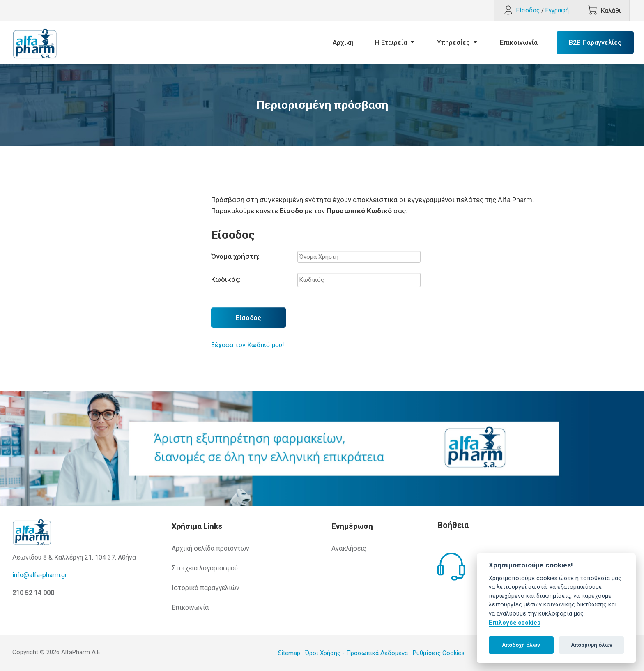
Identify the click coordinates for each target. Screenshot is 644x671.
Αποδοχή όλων (521, 645)
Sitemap (289, 653)
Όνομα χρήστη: (235, 256)
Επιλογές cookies (515, 623)
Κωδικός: (226, 279)
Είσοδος (248, 318)
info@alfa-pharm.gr (40, 575)
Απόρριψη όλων (592, 645)
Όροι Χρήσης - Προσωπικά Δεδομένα (356, 653)
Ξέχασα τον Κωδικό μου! (248, 345)
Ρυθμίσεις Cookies (439, 653)
